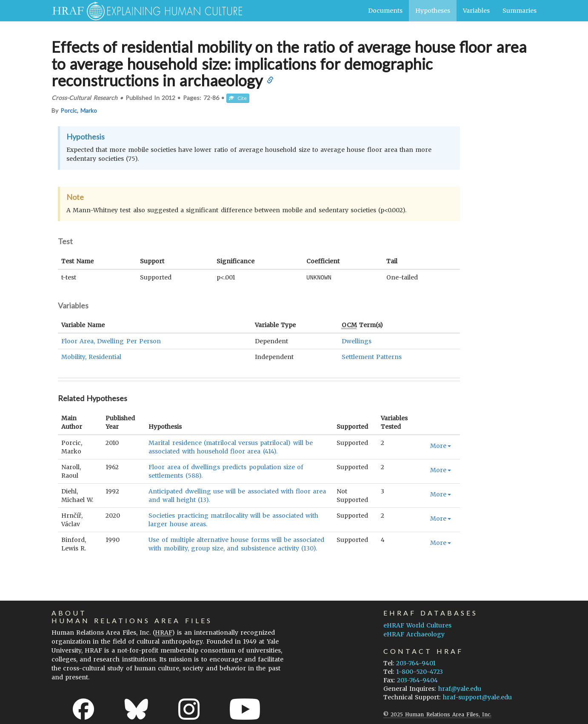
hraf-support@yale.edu (477, 697)
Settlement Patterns (372, 356)
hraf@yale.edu (460, 688)
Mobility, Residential (91, 356)
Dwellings (357, 341)
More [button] (441, 445)
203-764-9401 (416, 663)
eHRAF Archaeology (414, 634)
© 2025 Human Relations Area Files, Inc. (437, 714)
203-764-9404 (417, 680)
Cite (238, 98)
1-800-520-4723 (420, 671)
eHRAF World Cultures (417, 625)
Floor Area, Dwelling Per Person (111, 341)
